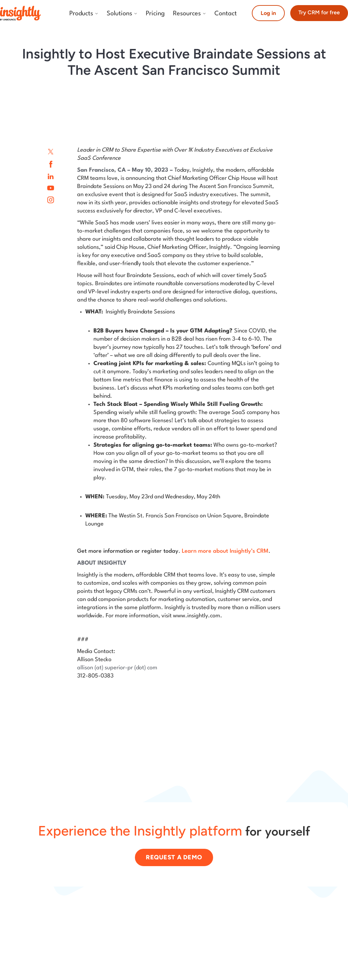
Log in (268, 13)
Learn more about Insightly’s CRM (225, 551)
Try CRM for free (319, 12)
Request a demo (174, 857)
